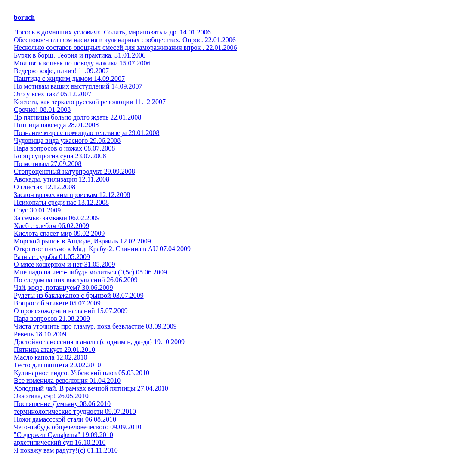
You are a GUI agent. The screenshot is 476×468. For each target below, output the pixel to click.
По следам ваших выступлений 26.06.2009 (76, 280)
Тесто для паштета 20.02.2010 (57, 365)
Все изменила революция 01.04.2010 (67, 380)
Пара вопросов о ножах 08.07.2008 (64, 148)
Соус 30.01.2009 (37, 210)
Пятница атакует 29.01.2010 (54, 349)
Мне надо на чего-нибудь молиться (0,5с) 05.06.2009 (90, 272)
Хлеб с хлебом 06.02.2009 (51, 226)
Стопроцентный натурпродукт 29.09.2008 (74, 171)
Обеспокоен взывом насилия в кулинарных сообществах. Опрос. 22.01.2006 (125, 40)
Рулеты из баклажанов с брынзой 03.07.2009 (79, 295)
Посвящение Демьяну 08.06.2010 (62, 404)
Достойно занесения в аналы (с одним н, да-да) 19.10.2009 (99, 342)
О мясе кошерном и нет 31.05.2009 (64, 264)
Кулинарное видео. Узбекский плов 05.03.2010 (82, 373)
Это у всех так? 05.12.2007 (53, 94)
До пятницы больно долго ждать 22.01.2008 (77, 117)
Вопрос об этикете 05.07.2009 (57, 303)
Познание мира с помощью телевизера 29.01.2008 (87, 133)
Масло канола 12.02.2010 (50, 357)
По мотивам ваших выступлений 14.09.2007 (78, 86)
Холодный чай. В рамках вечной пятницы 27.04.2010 (91, 388)
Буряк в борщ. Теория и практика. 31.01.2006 (80, 55)
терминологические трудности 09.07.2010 (75, 411)
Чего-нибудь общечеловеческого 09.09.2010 (77, 427)
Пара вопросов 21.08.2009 (52, 319)
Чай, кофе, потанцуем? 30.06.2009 (63, 288)
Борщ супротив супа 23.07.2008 (60, 156)
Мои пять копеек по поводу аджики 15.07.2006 (82, 63)
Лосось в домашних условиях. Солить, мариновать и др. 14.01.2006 (112, 32)
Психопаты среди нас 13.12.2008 (61, 202)
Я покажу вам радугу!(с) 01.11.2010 (66, 450)
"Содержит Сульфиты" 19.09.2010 (63, 435)
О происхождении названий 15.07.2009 (71, 311)
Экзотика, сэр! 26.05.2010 (51, 396)
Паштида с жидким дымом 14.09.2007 (69, 79)
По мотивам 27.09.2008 (48, 164)
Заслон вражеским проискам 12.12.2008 (72, 195)
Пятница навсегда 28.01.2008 (56, 125)
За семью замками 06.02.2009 (57, 218)
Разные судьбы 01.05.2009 (52, 257)
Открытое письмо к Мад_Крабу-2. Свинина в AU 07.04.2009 (102, 249)
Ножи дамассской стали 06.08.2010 (65, 419)
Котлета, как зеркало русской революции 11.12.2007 (90, 102)
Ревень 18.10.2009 (40, 334)
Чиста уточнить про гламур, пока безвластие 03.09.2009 (95, 326)
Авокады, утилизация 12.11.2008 (62, 179)
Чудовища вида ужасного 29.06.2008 (67, 140)
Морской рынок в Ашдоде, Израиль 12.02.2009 (82, 241)
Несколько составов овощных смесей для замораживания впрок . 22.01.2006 (125, 48)
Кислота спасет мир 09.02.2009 (59, 233)
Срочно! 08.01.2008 (42, 109)
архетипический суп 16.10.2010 (60, 442)
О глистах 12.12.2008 (45, 187)
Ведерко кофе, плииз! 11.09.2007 (61, 71)
